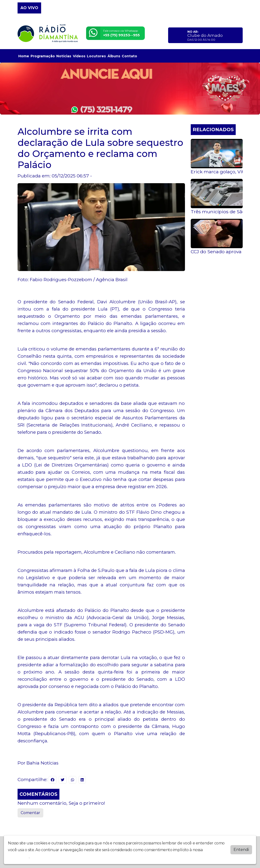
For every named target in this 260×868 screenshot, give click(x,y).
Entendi (241, 850)
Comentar (30, 813)
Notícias (64, 56)
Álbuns (114, 56)
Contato (129, 56)
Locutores (96, 56)
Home (24, 56)
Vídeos (79, 56)
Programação (43, 56)
